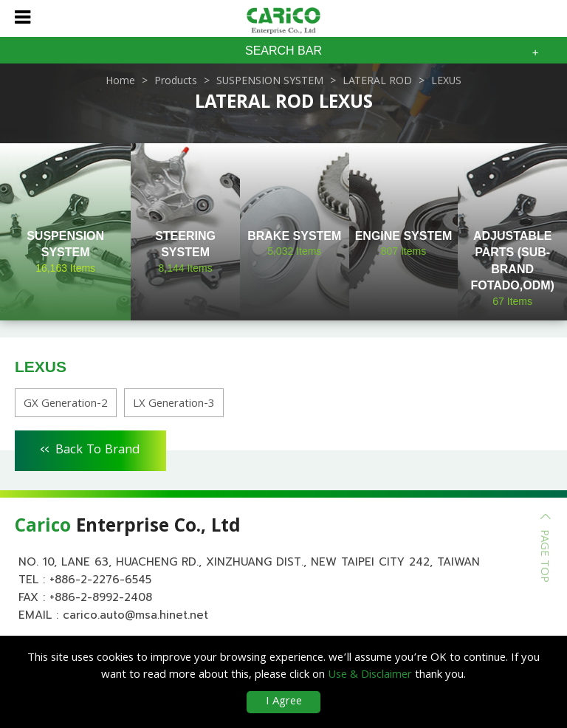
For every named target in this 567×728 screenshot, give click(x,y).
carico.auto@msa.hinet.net (135, 615)
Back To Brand (90, 448)
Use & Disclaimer (370, 676)
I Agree (284, 702)
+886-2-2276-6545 (100, 580)
